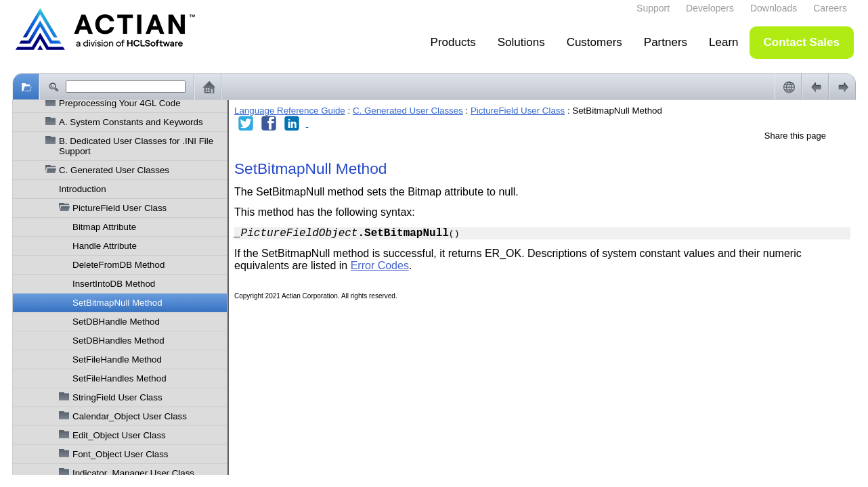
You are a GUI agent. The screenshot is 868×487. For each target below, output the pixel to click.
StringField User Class (117, 397)
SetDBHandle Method (116, 322)
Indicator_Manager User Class (133, 473)
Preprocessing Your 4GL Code (120, 103)
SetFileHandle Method (117, 360)
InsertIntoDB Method (114, 284)
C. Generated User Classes (114, 170)
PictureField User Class (120, 208)
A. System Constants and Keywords (131, 122)
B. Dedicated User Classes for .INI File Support (136, 146)
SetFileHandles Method (120, 378)
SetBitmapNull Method (117, 303)
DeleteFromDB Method (118, 265)
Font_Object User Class (120, 454)
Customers (594, 42)
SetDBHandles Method (118, 341)
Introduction (83, 189)
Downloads (774, 8)
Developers (710, 8)
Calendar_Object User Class (130, 416)
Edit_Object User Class (119, 435)
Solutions (521, 42)
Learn (723, 42)
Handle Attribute (105, 246)
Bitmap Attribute (104, 227)
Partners (666, 42)
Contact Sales (802, 42)
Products (453, 42)
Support (653, 8)
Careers (830, 8)
